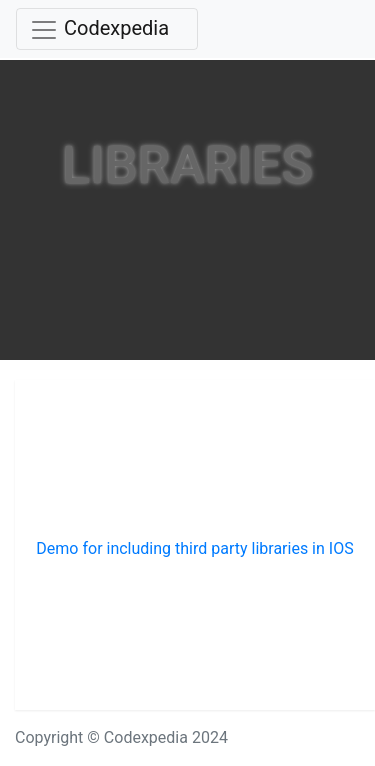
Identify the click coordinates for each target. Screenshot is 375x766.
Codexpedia (116, 28)
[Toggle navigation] (107, 29)
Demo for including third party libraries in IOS (194, 548)
